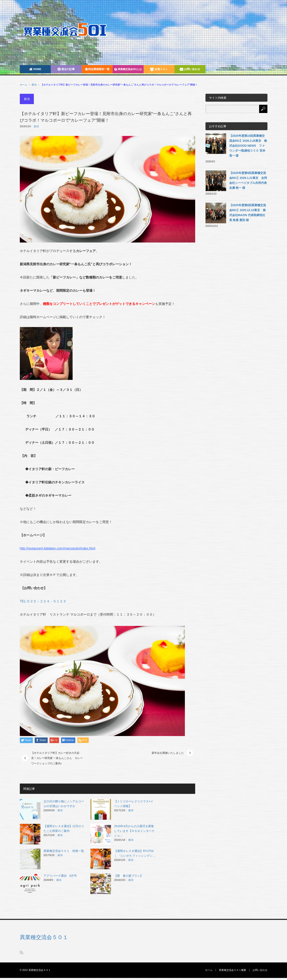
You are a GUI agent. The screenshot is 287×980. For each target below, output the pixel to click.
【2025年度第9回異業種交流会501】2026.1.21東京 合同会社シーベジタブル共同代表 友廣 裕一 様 (248, 180)
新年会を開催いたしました (168, 753)
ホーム (209, 970)
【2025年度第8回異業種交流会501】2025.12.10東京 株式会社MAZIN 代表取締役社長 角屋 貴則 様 (248, 213)
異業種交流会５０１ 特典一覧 (64, 851)
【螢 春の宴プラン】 (129, 876)
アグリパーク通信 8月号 (60, 876)
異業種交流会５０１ (44, 937)
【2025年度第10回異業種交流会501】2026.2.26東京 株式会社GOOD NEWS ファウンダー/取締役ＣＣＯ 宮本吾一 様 (248, 146)
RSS (22, 952)
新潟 (34, 85)
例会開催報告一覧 (97, 69)
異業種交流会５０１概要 (233, 970)
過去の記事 (66, 69)
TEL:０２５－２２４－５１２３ (43, 601)
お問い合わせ (190, 69)
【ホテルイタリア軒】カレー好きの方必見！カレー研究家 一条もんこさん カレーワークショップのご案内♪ (57, 758)
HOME (35, 69)
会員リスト (159, 69)
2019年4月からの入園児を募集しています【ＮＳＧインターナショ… (134, 831)
